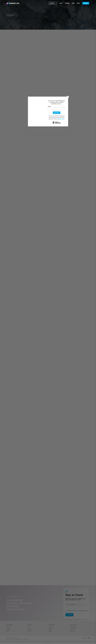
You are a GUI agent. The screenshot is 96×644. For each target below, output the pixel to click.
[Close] (68, 97)
